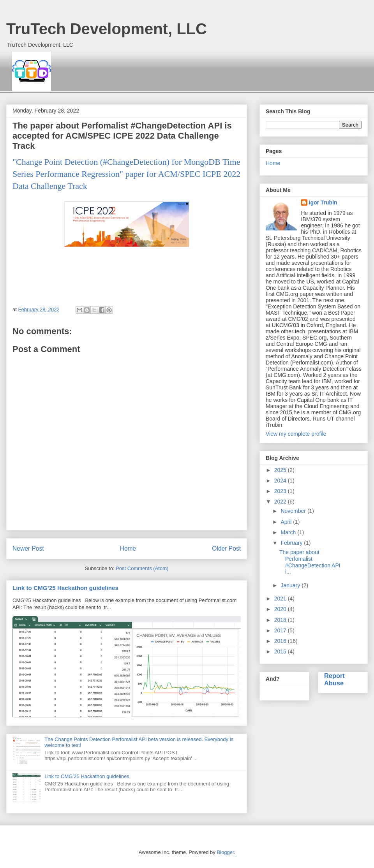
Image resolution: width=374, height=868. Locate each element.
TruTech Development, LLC (107, 29)
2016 (281, 641)
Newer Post (28, 548)
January (291, 585)
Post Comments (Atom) (142, 568)
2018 (281, 620)
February (292, 543)
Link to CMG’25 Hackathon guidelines (65, 588)
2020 (281, 609)
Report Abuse (334, 679)
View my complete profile (296, 434)
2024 (281, 481)
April (287, 522)
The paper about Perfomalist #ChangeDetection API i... (310, 562)
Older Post (226, 548)
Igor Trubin (323, 202)
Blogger (225, 852)
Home (128, 548)
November (294, 511)
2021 (281, 599)
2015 (281, 651)
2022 (281, 502)
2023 (281, 491)
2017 (281, 630)
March (289, 532)
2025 (281, 470)
